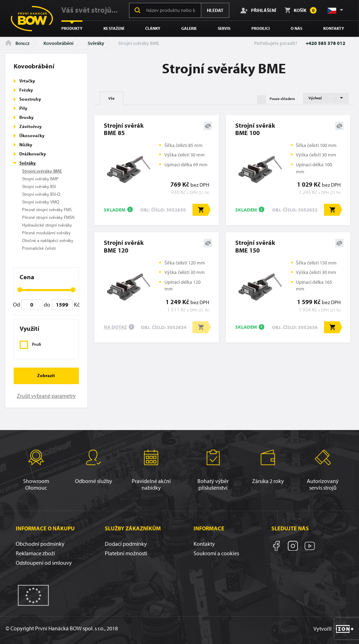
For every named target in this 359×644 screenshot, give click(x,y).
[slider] (20, 290)
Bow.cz (17, 43)
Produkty (72, 28)
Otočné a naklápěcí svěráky (48, 240)
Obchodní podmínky (40, 544)
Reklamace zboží (35, 553)
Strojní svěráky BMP (40, 179)
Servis (224, 28)
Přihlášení (258, 10)
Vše (111, 98)
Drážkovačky (33, 154)
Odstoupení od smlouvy (44, 563)
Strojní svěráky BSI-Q (41, 194)
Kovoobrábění (59, 43)
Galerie (189, 28)
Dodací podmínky (126, 544)
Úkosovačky (32, 135)
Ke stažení (114, 28)
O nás (296, 28)
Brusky (26, 117)
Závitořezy (31, 126)
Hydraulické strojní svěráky (47, 225)
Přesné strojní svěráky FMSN (48, 217)
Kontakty (334, 28)
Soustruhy (30, 99)
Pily (23, 108)
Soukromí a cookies (216, 553)
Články (153, 28)
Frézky (26, 90)
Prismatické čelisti (39, 248)
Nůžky (26, 145)
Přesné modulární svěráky (46, 233)
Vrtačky (27, 81)
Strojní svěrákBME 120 (124, 246)
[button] (335, 10)
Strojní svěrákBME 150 (255, 246)
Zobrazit (46, 375)
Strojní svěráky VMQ (41, 202)
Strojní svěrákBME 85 (124, 129)
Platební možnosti (126, 553)
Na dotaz (115, 327)
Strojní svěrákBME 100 (255, 129)
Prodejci (260, 28)
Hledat (215, 10)
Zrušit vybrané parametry (46, 396)
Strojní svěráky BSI (39, 186)
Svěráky (96, 43)
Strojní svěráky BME (42, 171)
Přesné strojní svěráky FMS (47, 209)
